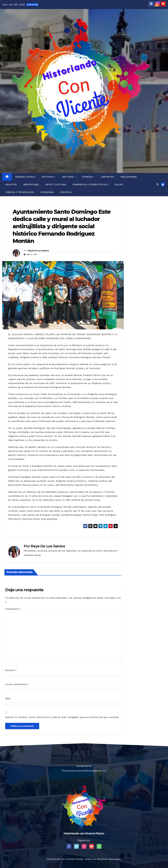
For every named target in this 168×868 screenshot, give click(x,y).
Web (8, 699)
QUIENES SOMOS (25, 177)
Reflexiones (129, 177)
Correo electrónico (17, 684)
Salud (119, 185)
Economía (47, 192)
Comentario (13, 609)
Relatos (11, 185)
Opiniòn (88, 177)
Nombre (11, 670)
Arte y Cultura (56, 185)
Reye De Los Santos (38, 251)
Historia (68, 177)
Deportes (108, 177)
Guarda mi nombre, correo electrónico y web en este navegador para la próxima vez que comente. (62, 717)
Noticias (48, 177)
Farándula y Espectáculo (91, 185)
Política (66, 192)
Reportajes (31, 185)
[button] (158, 184)
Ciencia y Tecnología (20, 192)
